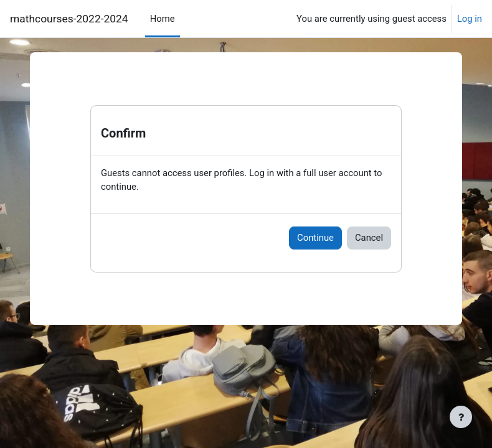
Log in (470, 19)
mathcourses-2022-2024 (69, 19)
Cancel (369, 238)
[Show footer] (461, 417)
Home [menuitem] (163, 19)
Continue (315, 238)
